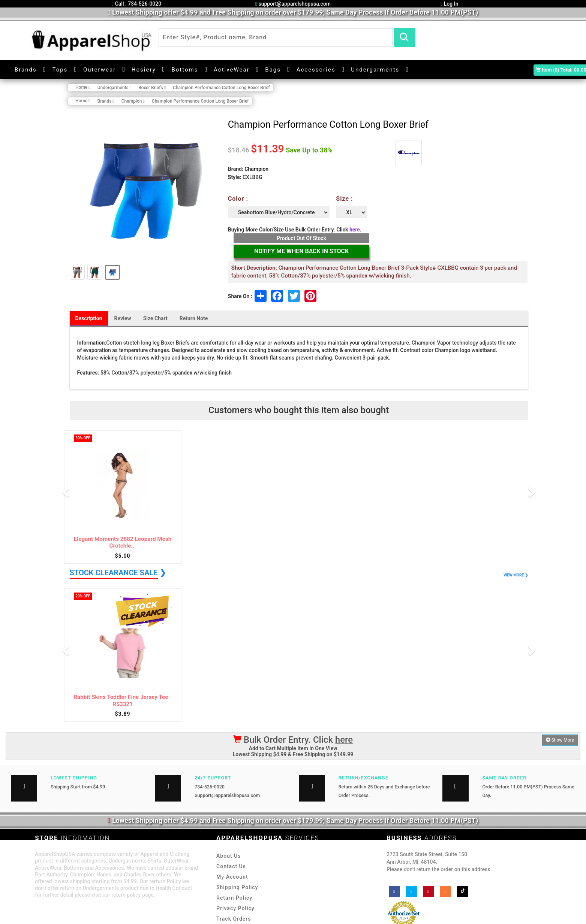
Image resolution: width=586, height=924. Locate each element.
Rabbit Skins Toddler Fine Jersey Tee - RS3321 (123, 701)
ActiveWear (232, 70)
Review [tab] (123, 318)
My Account (232, 877)
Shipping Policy (237, 887)
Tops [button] (60, 70)
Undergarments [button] (375, 70)
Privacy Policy (235, 908)
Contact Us (231, 866)
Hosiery (144, 70)
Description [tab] (89, 318)
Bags (273, 70)
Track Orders (234, 919)
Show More (560, 740)
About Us (229, 856)
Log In (449, 4)
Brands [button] (26, 70)
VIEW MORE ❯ (516, 575)
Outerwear (100, 70)
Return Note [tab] (194, 318)
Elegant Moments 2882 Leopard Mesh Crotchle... (123, 543)
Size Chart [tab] (155, 318)
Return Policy (234, 898)
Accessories (316, 70)
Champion (256, 169)
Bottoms (185, 70)
